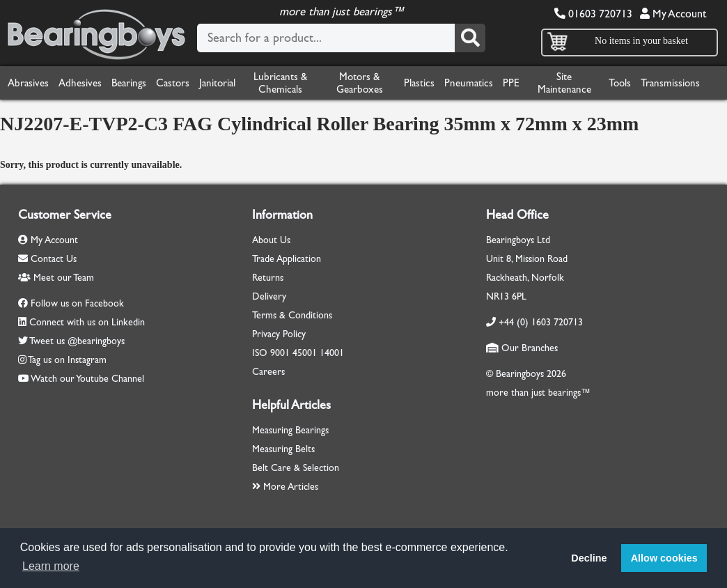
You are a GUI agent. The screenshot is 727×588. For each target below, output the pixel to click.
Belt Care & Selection (296, 468)
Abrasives (28, 83)
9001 (280, 353)
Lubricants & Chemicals (280, 83)
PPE (511, 83)
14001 (332, 353)
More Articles (285, 487)
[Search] (470, 38)
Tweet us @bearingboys (77, 341)
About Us (271, 240)
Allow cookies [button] (664, 558)
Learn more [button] (51, 566)
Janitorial (217, 83)
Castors (173, 83)
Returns (268, 278)
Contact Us (47, 259)
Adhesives (80, 83)
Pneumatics (469, 83)
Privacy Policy (279, 334)
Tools (620, 83)
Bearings (129, 83)
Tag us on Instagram (67, 360)
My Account (673, 14)
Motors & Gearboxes (360, 83)
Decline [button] (589, 558)
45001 (305, 353)
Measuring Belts (283, 449)
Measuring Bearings (290, 430)
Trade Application (287, 259)
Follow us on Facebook (77, 303)
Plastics (419, 83)
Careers (268, 372)
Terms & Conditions (292, 315)
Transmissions (670, 83)
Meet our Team (56, 278)
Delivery (269, 296)
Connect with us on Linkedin (87, 322)
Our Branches (522, 348)
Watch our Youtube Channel (87, 379)
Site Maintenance (564, 83)
